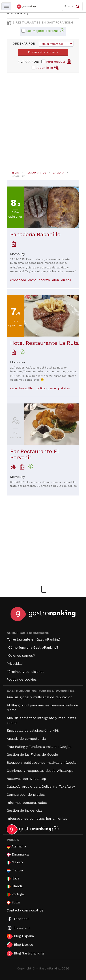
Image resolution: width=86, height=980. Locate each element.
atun (56, 280)
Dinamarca (18, 855)
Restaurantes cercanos (43, 52)
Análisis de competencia (26, 739)
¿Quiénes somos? (21, 656)
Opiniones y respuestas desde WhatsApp (40, 771)
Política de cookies (22, 680)
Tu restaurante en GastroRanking (33, 639)
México (15, 862)
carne (32, 280)
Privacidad (15, 664)
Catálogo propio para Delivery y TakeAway (41, 787)
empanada (18, 280)
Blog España (20, 936)
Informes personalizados (27, 803)
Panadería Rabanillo (35, 234)
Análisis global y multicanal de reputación (40, 697)
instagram (18, 928)
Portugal (16, 894)
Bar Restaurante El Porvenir (34, 454)
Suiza (13, 902)
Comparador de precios (26, 795)
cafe (13, 388)
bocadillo (26, 388)
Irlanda (15, 886)
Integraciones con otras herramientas (37, 819)
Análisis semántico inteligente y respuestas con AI (41, 720)
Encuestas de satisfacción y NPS (33, 731)
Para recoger (59, 61)
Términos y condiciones (26, 672)
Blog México (20, 945)
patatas (64, 388)
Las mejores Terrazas (45, 31)
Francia (15, 870)
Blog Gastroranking (25, 954)
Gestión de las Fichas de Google (32, 755)
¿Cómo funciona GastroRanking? (33, 648)
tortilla (40, 388)
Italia (13, 878)
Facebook (18, 919)
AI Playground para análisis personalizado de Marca (42, 708)
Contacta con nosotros (25, 910)
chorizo (44, 280)
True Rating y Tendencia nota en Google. (39, 747)
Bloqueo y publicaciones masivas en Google (42, 763)
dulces (66, 280)
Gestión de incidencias (25, 811)
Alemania (16, 846)
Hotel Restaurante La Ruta (44, 343)
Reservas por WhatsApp (26, 779)
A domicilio (48, 67)
